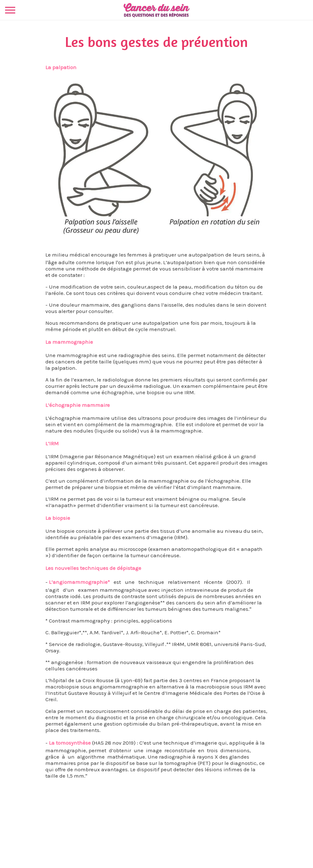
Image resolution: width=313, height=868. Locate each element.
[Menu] (10, 10)
